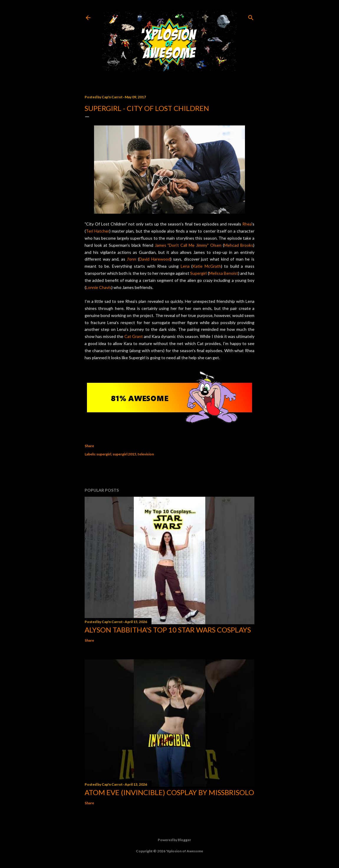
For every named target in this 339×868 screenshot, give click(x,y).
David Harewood (155, 259)
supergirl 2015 (124, 454)
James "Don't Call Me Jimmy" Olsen (188, 245)
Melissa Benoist (224, 273)
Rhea (247, 224)
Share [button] (89, 446)
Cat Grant (134, 336)
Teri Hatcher (98, 231)
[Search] (251, 16)
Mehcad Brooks (239, 245)
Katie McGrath (207, 266)
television (146, 454)
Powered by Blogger (170, 840)
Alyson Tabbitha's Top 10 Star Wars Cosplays (168, 630)
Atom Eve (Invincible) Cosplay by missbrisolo (169, 792)
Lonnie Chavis (99, 287)
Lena (185, 266)
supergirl (104, 454)
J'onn (131, 259)
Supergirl (198, 273)
